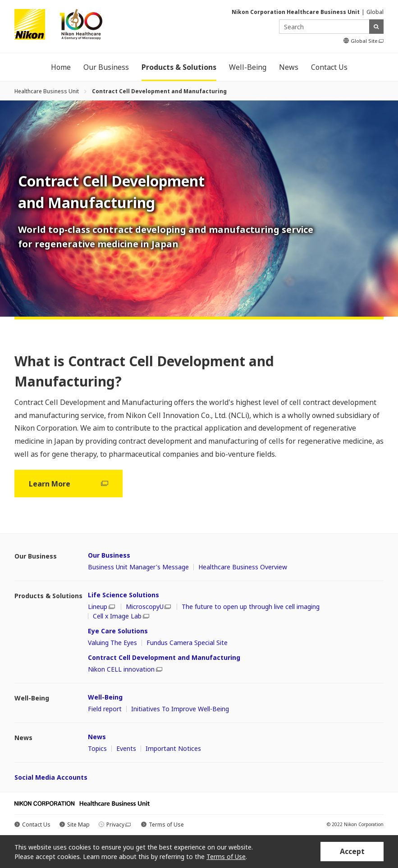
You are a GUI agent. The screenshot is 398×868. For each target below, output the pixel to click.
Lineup (101, 607)
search (376, 27)
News (97, 737)
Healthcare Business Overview (243, 567)
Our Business (109, 555)
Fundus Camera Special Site (187, 643)
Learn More (69, 484)
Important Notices (173, 749)
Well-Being (105, 697)
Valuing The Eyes (112, 643)
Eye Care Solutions (118, 631)
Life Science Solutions (124, 595)
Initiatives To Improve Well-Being (180, 709)
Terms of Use (166, 825)
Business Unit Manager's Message (138, 567)
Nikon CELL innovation (125, 669)
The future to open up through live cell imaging (251, 607)
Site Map (78, 825)
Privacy (119, 825)
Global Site (367, 41)
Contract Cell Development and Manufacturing (164, 657)
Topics (97, 749)
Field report (105, 709)
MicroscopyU (149, 607)
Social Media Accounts (51, 777)
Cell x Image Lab (121, 616)
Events (126, 749)
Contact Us (36, 825)
